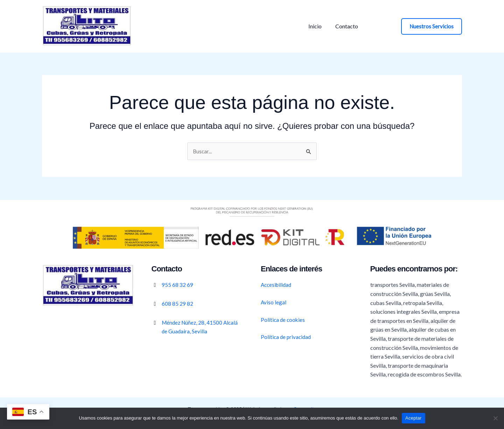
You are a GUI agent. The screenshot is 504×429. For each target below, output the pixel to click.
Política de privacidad (287, 337)
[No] (495, 418)
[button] (432, 26)
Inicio (314, 26)
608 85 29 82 (177, 303)
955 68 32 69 (177, 285)
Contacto (343, 26)
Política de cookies (283, 320)
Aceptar (414, 418)
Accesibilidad (277, 285)
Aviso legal (274, 302)
